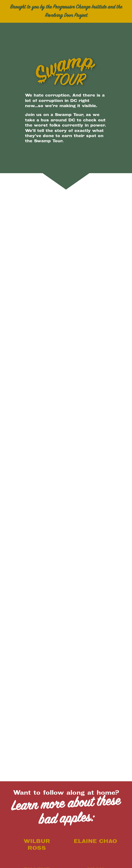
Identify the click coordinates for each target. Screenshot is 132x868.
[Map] (66, 391)
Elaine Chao (95, 841)
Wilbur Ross (37, 845)
